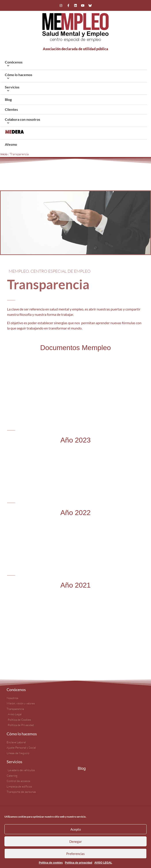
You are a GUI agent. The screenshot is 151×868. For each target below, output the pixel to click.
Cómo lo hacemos (74, 77)
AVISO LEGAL (103, 863)
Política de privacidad (78, 863)
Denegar (76, 841)
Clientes (11, 109)
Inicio (4, 154)
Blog (8, 99)
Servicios (74, 89)
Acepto (76, 829)
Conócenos (74, 64)
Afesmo (11, 144)
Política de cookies (51, 863)
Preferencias (75, 854)
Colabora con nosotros (74, 122)
